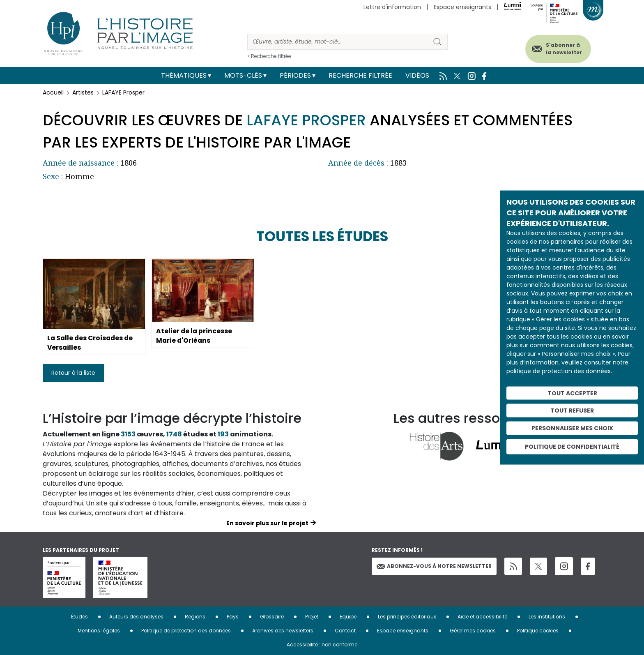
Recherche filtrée (360, 75)
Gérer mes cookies (473, 631)
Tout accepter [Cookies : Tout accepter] (572, 393)
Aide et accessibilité (482, 617)
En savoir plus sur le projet (267, 523)
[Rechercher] (337, 42)
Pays (233, 617)
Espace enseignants (462, 7)
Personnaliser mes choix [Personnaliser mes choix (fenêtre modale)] (572, 428)
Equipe (348, 617)
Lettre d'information (392, 7)
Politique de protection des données (186, 631)
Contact (345, 631)
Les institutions (547, 617)
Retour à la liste (73, 373)
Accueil (53, 92)
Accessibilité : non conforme (322, 645)
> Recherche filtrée (269, 56)
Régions (195, 617)
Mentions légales (99, 631)
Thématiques (184, 75)
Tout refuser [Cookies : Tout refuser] (572, 411)
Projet (312, 617)
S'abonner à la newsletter (562, 48)
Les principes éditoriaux (407, 617)
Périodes (295, 75)
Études (79, 617)
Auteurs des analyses (136, 617)
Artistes (83, 92)
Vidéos (417, 75)
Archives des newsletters (283, 631)
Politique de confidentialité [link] (572, 446)
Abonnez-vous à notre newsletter (434, 566)
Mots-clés (243, 75)
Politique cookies (538, 631)
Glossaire (272, 617)
